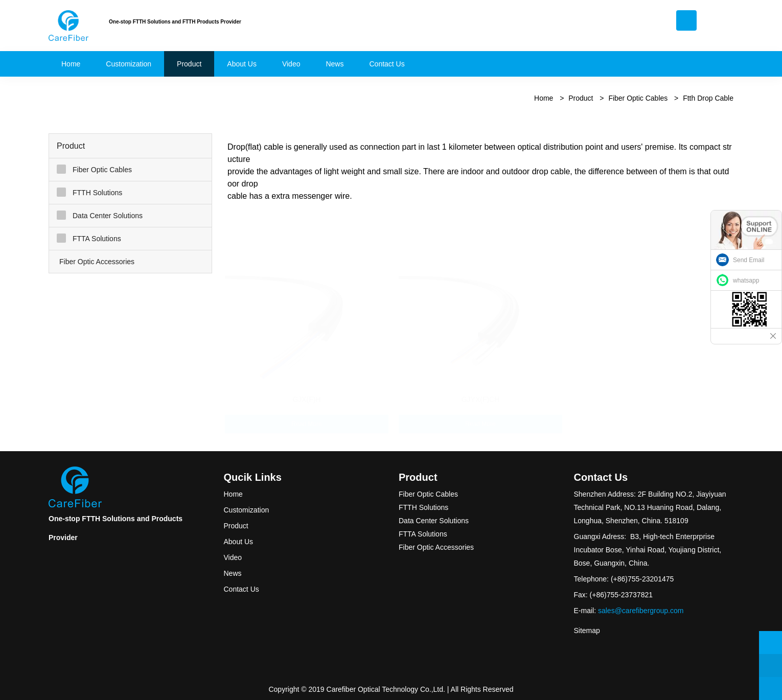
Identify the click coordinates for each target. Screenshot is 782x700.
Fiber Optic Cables (638, 98)
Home (544, 98)
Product (581, 98)
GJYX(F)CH (481, 389)
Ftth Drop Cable (708, 98)
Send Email (749, 260)
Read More (306, 414)
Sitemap (587, 631)
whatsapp (746, 281)
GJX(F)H (306, 389)
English (714, 28)
